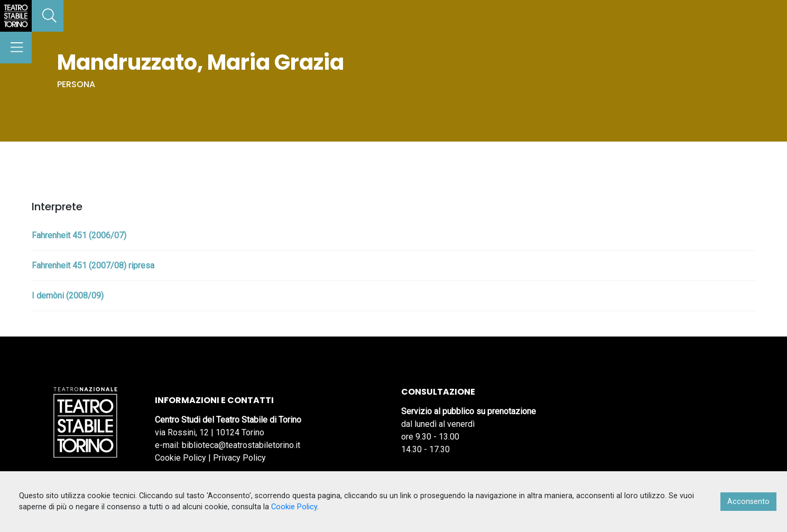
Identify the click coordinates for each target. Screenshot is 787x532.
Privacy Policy (239, 458)
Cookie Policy (180, 458)
